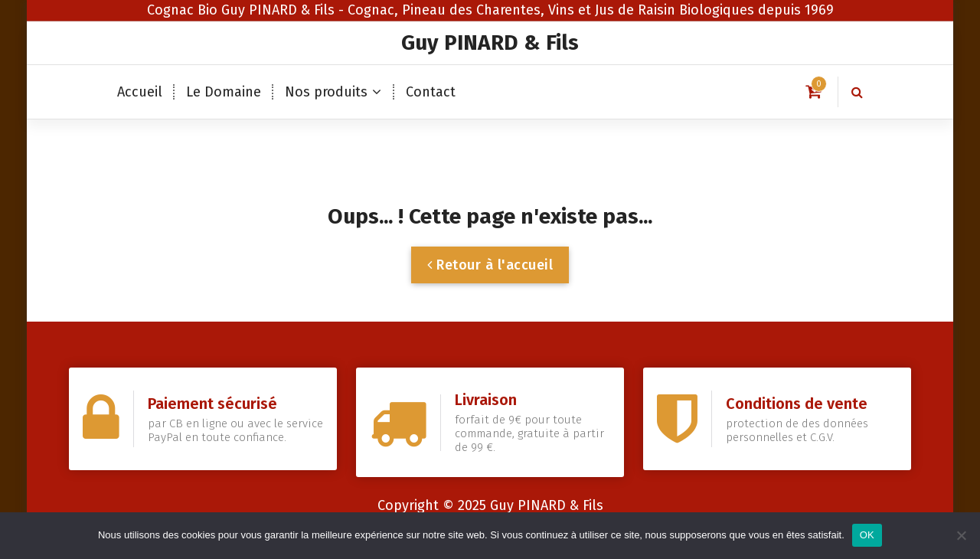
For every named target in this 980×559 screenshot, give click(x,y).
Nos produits (326, 92)
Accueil (140, 92)
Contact (431, 92)
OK (867, 535)
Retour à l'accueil (490, 265)
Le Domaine (224, 92)
